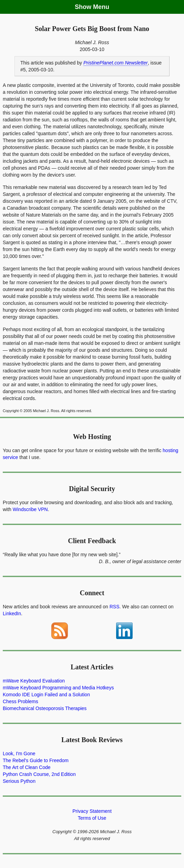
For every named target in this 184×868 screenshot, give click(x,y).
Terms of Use (92, 818)
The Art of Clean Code (27, 767)
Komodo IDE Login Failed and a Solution (46, 695)
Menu (101, 7)
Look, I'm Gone (19, 754)
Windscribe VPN (30, 509)
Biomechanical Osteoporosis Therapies (45, 708)
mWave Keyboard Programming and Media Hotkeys (58, 688)
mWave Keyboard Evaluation (34, 681)
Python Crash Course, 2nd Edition (39, 774)
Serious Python (19, 781)
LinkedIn (12, 613)
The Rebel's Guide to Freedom (36, 760)
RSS (115, 607)
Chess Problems (21, 701)
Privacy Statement (92, 811)
